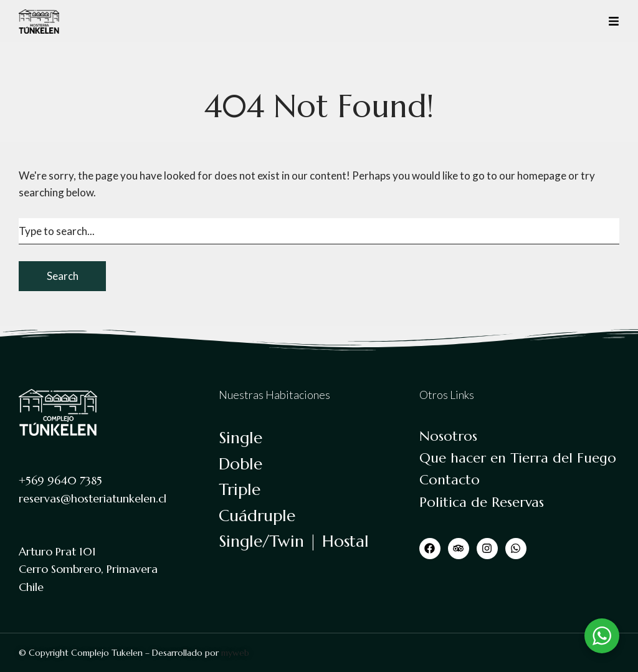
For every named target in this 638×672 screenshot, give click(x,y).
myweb (235, 653)
